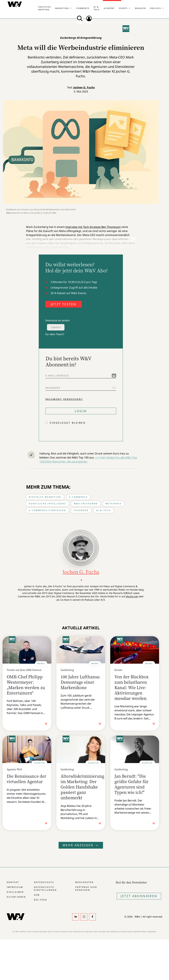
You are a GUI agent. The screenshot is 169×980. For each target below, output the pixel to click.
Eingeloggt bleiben (68, 423)
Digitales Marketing (45, 497)
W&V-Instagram (86, 504)
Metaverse (113, 504)
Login (81, 411)
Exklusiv (156, 8)
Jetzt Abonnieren (139, 896)
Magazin (140, 8)
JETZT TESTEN (63, 304)
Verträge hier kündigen (86, 889)
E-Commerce (78, 497)
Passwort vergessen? (64, 399)
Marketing (62, 8)
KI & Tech (97, 8)
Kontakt (13, 882)
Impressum (15, 887)
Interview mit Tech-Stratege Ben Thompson (93, 227)
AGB (37, 895)
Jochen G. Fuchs (84, 87)
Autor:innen (16, 897)
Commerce (83, 8)
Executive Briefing (45, 8)
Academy (109, 8)
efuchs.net (132, 596)
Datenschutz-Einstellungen (45, 889)
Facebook (81, 510)
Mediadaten (84, 882)
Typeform (56, 327)
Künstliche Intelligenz (47, 504)
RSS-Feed (41, 900)
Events (123, 8)
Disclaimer (15, 892)
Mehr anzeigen (81, 845)
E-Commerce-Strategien (47, 510)
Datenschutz (44, 882)
